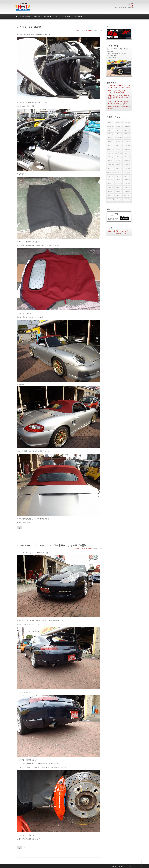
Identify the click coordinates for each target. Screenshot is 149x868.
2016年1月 (119, 195)
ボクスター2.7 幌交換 (29, 27)
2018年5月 (127, 165)
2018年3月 (111, 168)
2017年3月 (119, 180)
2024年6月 (111, 142)
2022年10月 (119, 153)
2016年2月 (111, 195)
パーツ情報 (37, 17)
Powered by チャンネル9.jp (119, 866)
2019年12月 (111, 165)
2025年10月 (111, 126)
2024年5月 (119, 142)
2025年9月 (119, 126)
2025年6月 (119, 130)
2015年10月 (111, 199)
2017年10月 (119, 172)
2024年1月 (119, 145)
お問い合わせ (78, 17)
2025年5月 (127, 130)
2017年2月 (127, 180)
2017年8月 (111, 176)
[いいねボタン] (20, 528)
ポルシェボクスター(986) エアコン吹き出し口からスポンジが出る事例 (119, 97)
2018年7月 (119, 165)
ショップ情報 (66, 17)
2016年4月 (127, 191)
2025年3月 (119, 134)
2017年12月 (127, 168)
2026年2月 (119, 123)
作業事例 (47, 17)
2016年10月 (111, 188)
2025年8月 (127, 126)
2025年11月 (127, 123)
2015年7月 (127, 199)
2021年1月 (111, 161)
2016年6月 (119, 191)
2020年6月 (127, 161)
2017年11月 (111, 172)
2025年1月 (111, 138)
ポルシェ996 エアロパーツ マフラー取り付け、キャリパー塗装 (53, 545)
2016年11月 (127, 184)
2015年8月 (119, 199)
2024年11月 (119, 138)
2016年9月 (119, 188)
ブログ (56, 17)
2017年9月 (127, 172)
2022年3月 (127, 153)
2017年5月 (127, 176)
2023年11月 (111, 149)
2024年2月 (111, 145)
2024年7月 (127, 138)
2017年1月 (111, 184)
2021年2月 (127, 157)
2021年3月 (119, 157)
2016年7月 (111, 191)
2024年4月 (127, 142)
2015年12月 (127, 195)
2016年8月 (127, 188)
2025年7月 (111, 130)
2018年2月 (119, 168)
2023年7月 (119, 149)
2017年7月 (119, 176)
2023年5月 (127, 149)
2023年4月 (111, 153)
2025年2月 (127, 134)
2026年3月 (111, 123)
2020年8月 (119, 161)
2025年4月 (111, 134)
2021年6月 (111, 157)
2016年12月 (119, 184)
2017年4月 (111, 180)
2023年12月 (127, 145)
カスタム (78, 31)
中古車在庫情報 (25, 17)
